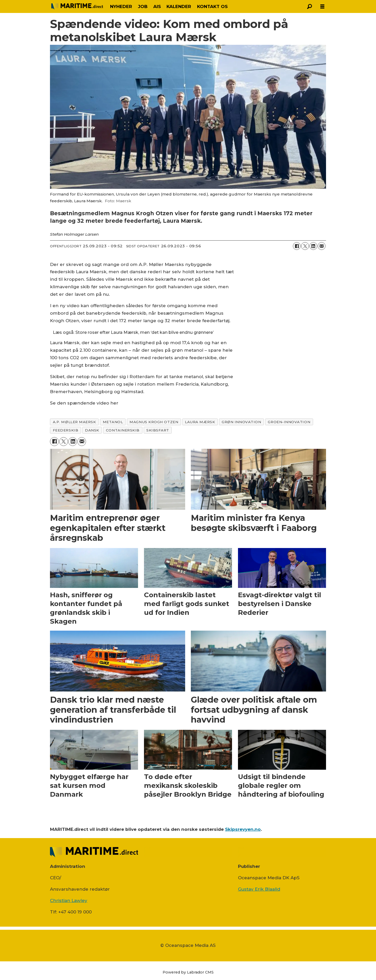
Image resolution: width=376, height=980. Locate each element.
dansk (92, 430)
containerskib (123, 430)
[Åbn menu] (322, 7)
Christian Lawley (69, 900)
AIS (157, 6)
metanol (113, 422)
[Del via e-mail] (322, 246)
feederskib (66, 430)
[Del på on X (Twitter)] (305, 246)
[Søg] (309, 6)
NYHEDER (121, 6)
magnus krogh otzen (154, 422)
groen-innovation (289, 422)
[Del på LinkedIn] (313, 246)
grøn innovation (241, 422)
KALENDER (179, 6)
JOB (143, 6)
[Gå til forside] (77, 6)
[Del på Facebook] (297, 246)
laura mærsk (200, 422)
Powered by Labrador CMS (188, 972)
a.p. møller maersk (74, 422)
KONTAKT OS (212, 6)
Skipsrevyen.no (243, 829)
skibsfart (158, 430)
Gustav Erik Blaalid (259, 889)
